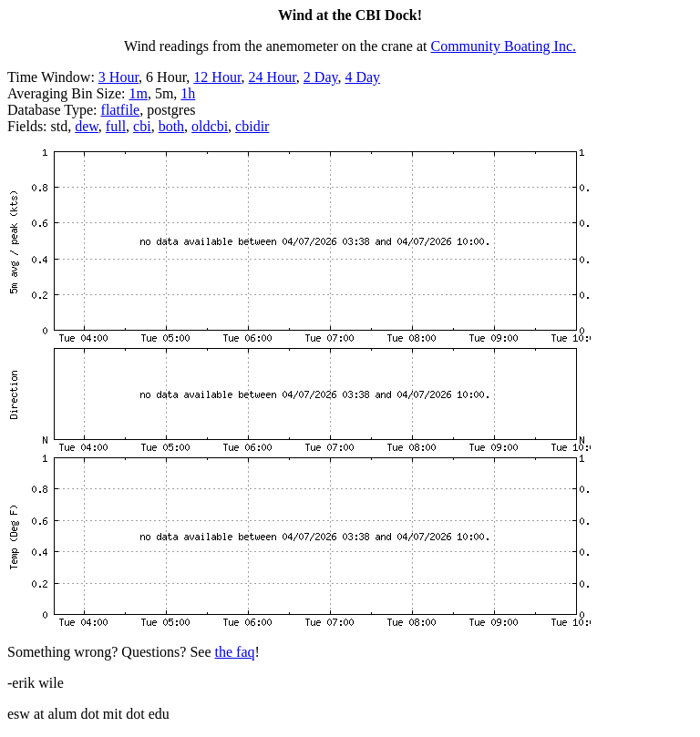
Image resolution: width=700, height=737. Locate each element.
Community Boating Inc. (504, 46)
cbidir (252, 126)
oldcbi (210, 126)
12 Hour (217, 77)
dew (87, 126)
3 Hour (118, 77)
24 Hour (273, 77)
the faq (235, 652)
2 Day (321, 77)
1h (188, 93)
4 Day (362, 77)
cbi (142, 126)
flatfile (121, 110)
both (171, 126)
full (116, 126)
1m (138, 93)
